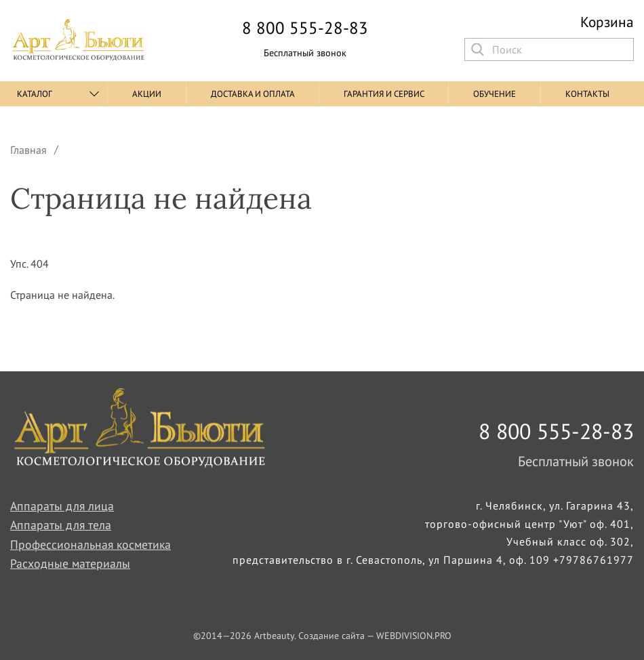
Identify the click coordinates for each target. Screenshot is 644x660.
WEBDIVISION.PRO (414, 636)
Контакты (587, 94)
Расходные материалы (70, 563)
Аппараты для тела (61, 525)
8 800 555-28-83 (305, 28)
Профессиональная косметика (90, 544)
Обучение (495, 94)
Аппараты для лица (62, 506)
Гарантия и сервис (384, 94)
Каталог (35, 94)
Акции (147, 94)
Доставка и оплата (253, 94)
